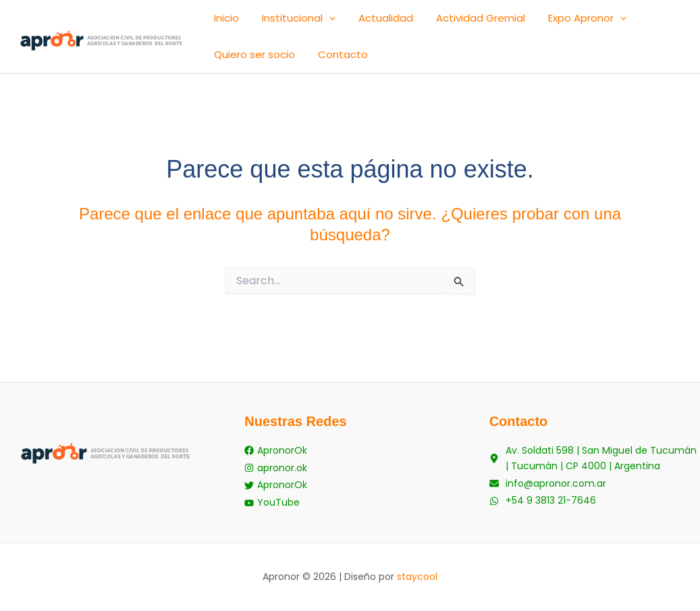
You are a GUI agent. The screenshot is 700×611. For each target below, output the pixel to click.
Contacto (233, 67)
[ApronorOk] (276, 458)
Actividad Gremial (438, 22)
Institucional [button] (280, 22)
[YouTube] (272, 505)
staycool (417, 577)
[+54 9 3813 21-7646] (543, 505)
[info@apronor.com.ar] (548, 489)
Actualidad (355, 22)
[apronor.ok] (276, 474)
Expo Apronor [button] (533, 22)
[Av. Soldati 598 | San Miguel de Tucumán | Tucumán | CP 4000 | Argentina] (595, 466)
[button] (311, 22)
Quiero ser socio (623, 22)
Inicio (220, 22)
